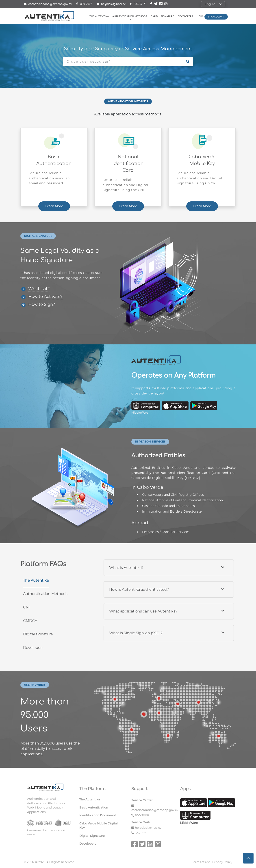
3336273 (141, 833)
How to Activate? (45, 297)
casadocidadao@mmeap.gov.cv (155, 810)
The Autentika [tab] (36, 581)
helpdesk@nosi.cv (148, 828)
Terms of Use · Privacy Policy (212, 862)
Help (200, 17)
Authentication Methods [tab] (45, 594)
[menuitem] (102, 800)
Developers (185, 17)
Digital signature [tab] (38, 634)
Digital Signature (162, 17)
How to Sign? (42, 304)
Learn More (54, 206)
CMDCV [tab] (30, 621)
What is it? (39, 289)
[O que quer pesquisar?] (123, 62)
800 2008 (142, 815)
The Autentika (99, 17)
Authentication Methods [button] (130, 18)
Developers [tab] (33, 648)
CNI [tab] (26, 607)
